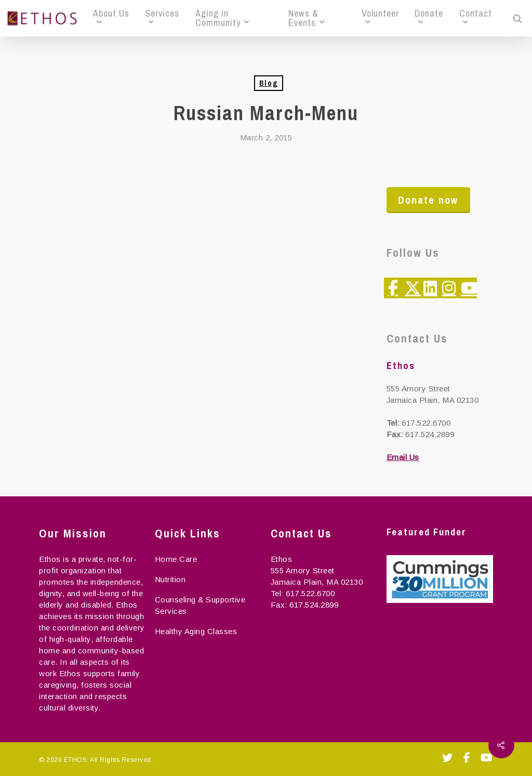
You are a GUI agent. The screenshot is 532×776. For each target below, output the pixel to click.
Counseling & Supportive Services (200, 605)
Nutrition (170, 579)
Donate (429, 16)
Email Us (403, 457)
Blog (269, 83)
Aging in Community (222, 18)
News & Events (306, 18)
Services (162, 16)
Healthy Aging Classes (196, 631)
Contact (476, 16)
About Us (111, 16)
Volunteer (380, 16)
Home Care (176, 559)
